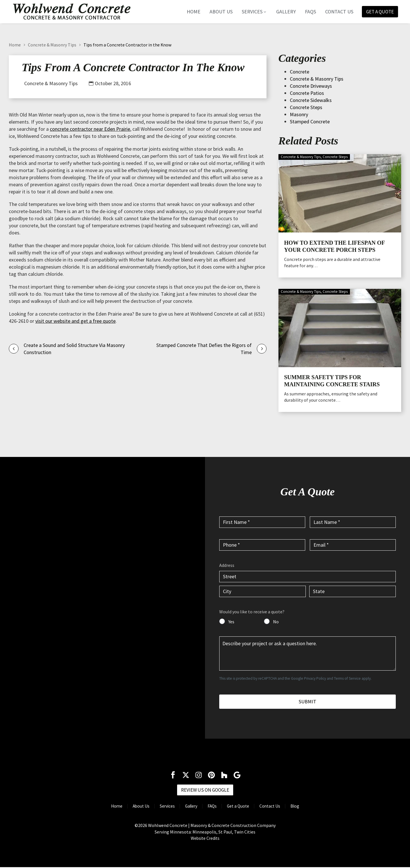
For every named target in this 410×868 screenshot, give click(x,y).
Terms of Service (347, 678)
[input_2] (353, 522)
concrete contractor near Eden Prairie (90, 129)
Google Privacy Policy (308, 678)
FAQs (308, 12)
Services (252, 12)
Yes (231, 622)
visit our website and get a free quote (75, 321)
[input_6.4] (352, 591)
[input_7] (222, 621)
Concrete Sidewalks (311, 100)
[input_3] (262, 545)
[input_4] (353, 545)
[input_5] (307, 653)
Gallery (283, 12)
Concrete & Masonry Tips (52, 45)
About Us (218, 12)
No (276, 622)
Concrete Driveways (311, 86)
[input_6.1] (307, 577)
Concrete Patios (307, 93)
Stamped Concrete (310, 121)
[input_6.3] (263, 591)
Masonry (299, 114)
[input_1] (262, 522)
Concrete (300, 72)
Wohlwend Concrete (168, 826)
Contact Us (336, 12)
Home (191, 12)
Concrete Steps (306, 107)
